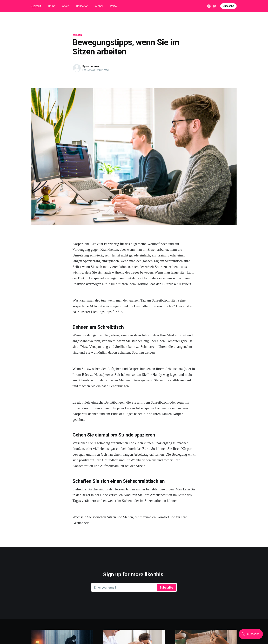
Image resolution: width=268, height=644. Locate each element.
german (77, 35)
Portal (114, 6)
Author (99, 6)
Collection (82, 6)
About (66, 6)
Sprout (36, 6)
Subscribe (228, 6)
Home (52, 6)
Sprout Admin (91, 66)
